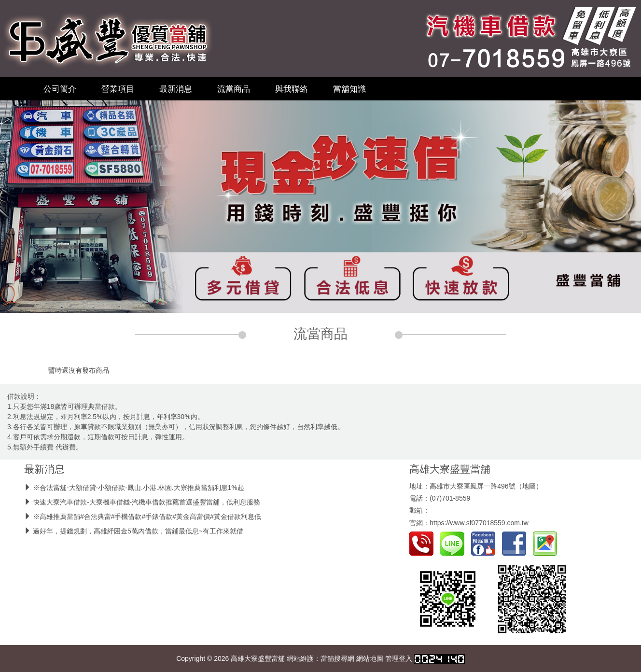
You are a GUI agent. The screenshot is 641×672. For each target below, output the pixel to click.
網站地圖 (370, 658)
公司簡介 (60, 89)
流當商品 (234, 89)
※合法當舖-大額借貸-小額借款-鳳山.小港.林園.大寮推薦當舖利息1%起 (139, 488)
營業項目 (118, 89)
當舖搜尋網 (337, 658)
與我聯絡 (292, 89)
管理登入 (399, 658)
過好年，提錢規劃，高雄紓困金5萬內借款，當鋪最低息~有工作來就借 (138, 531)
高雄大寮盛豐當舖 (450, 469)
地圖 (529, 486)
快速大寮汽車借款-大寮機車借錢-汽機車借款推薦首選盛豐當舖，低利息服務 (146, 502)
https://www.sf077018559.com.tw (479, 523)
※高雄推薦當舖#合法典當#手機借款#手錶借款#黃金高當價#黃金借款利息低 (147, 517)
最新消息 (176, 89)
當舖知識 (349, 89)
